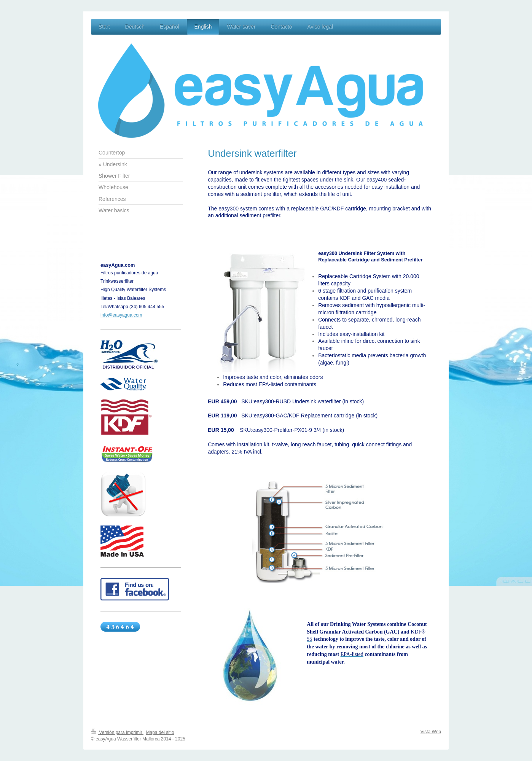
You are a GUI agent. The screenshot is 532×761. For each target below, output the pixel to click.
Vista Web (431, 732)
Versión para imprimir (117, 732)
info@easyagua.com (121, 315)
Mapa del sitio (160, 732)
